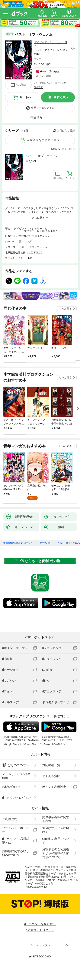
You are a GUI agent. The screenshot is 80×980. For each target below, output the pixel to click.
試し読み (21, 85)
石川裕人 (53, 231)
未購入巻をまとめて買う (43, 140)
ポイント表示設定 (54, 787)
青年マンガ (25, 242)
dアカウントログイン (16, 798)
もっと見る (65, 309)
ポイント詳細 (44, 76)
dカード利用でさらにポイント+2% (51, 83)
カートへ (25, 97)
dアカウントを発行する (40, 924)
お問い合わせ (11, 787)
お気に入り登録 (66, 131)
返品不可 (38, 87)
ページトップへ (40, 945)
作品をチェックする (43, 108)
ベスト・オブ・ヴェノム (42, 156)
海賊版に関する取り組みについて (16, 853)
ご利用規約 (10, 819)
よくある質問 (51, 776)
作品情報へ (38, 117)
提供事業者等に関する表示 (56, 819)
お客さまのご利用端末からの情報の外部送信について (56, 853)
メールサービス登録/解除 (16, 776)
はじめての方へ (15, 765)
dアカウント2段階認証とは (16, 841)
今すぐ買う (61, 97)
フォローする (73, 48)
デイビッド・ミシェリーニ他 (51, 42)
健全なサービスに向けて (56, 830)
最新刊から (68, 149)
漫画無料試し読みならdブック (18, 543)
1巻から (56, 149)
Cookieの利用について (56, 841)
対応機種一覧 (51, 765)
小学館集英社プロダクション (33, 236)
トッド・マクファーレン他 (49, 50)
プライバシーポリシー (16, 830)
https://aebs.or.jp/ (37, 887)
